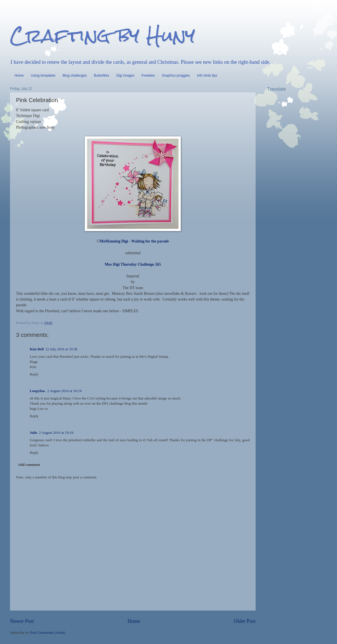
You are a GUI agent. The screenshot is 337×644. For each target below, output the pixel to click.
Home (19, 75)
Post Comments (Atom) (48, 633)
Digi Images (125, 75)
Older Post (245, 621)
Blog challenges (75, 75)
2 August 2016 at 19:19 (56, 433)
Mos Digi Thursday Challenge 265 (133, 264)
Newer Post (22, 621)
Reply (34, 374)
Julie (33, 433)
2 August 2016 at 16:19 (64, 391)
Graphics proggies (176, 75)
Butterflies (102, 75)
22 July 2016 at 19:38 (61, 349)
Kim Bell (37, 349)
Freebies (148, 75)
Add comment (29, 465)
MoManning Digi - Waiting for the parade (134, 241)
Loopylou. (38, 391)
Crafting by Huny (103, 35)
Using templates (43, 75)
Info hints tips (207, 75)
